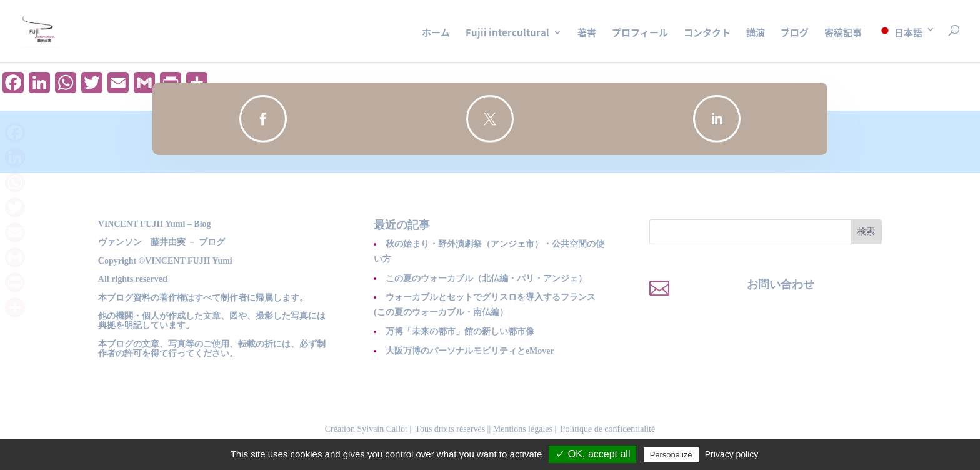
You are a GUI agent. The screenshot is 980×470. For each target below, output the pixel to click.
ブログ (795, 34)
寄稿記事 (843, 34)
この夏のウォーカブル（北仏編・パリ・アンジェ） (486, 278)
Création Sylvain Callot (366, 429)
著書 (587, 34)
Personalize (671, 455)
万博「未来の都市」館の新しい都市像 (460, 332)
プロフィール (640, 34)
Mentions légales (523, 429)
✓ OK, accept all (592, 454)
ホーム (436, 34)
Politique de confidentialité (608, 429)
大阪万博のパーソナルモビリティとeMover (470, 351)
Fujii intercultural (507, 34)
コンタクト (707, 34)
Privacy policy (732, 454)
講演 (756, 34)
